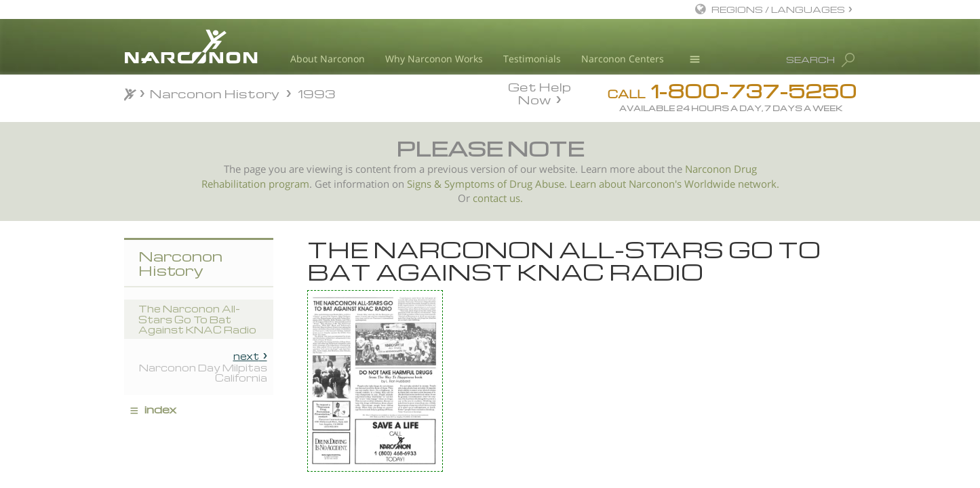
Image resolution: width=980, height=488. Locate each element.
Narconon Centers (623, 59)
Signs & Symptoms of (458, 184)
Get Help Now (540, 92)
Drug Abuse (537, 184)
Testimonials (532, 59)
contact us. (498, 198)
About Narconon (328, 59)
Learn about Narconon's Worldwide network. (674, 184)
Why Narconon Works (434, 59)
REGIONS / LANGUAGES (778, 9)
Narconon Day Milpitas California (203, 367)
